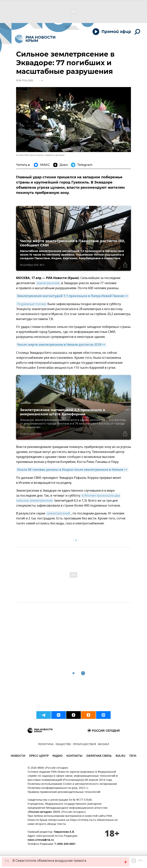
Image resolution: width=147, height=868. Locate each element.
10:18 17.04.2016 (24, 80)
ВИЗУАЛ (104, 744)
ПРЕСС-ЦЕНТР (39, 756)
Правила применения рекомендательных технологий (64, 792)
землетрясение (48, 283)
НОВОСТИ (18, 756)
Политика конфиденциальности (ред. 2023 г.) (58, 788)
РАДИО (58, 756)
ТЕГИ (133, 756)
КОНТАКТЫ (74, 756)
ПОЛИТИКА (46, 744)
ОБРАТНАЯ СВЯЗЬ (99, 756)
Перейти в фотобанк (55, 155)
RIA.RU (120, 756)
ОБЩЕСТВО (63, 744)
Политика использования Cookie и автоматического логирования (72, 784)
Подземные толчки (32, 304)
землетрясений (58, 513)
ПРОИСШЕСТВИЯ (85, 744)
